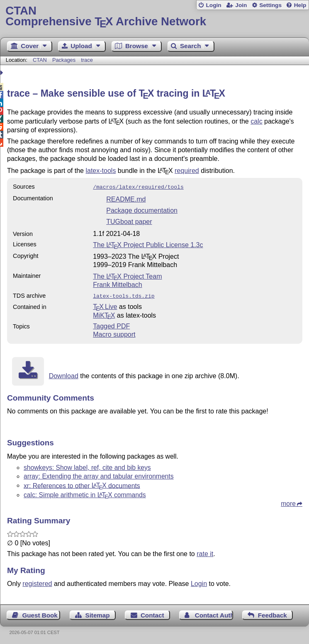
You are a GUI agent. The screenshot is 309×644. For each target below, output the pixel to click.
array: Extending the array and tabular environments (99, 475)
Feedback (273, 614)
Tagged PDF (111, 324)
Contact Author (214, 614)
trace (87, 60)
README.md (126, 198)
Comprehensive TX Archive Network (154, 16)
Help (300, 5)
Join (241, 5)
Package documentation (142, 210)
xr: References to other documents (82, 484)
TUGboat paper (129, 221)
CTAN (40, 60)
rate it (205, 552)
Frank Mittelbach (117, 284)
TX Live (105, 305)
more (288, 502)
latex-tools (101, 171)
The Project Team (127, 276)
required (187, 171)
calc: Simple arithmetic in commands (85, 493)
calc (256, 121)
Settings (270, 5)
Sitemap (98, 614)
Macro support (114, 333)
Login (213, 5)
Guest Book (40, 614)
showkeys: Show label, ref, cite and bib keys (87, 466)
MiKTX (104, 314)
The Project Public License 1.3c (148, 244)
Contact (152, 614)
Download (64, 374)
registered (37, 582)
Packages (65, 60)
